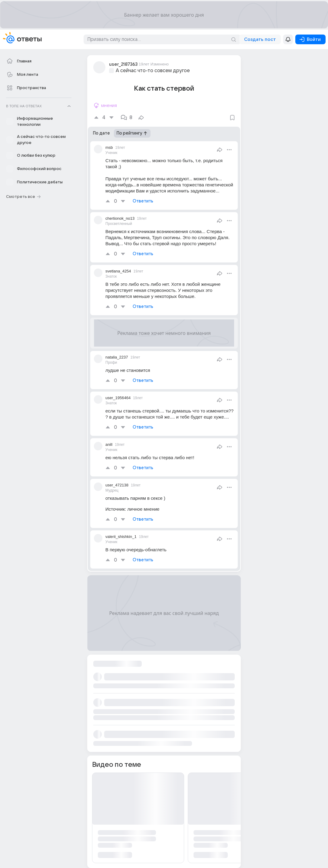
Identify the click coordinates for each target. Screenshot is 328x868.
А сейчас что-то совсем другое (153, 71)
